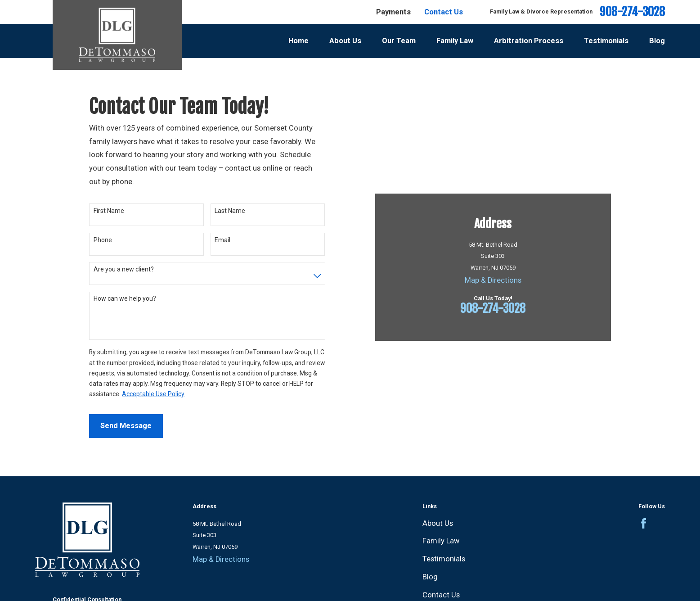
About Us (438, 523)
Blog (430, 577)
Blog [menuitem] (657, 41)
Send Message (126, 426)
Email (222, 240)
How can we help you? (125, 298)
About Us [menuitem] (345, 41)
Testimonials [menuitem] (606, 41)
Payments (393, 12)
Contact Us (444, 12)
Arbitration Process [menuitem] (529, 41)
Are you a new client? (124, 269)
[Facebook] (644, 523)
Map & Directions (493, 280)
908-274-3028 (632, 12)
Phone (103, 240)
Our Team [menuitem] (399, 41)
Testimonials (444, 559)
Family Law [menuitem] (455, 41)
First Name (109, 211)
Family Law (441, 541)
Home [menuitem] (298, 41)
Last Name (230, 211)
